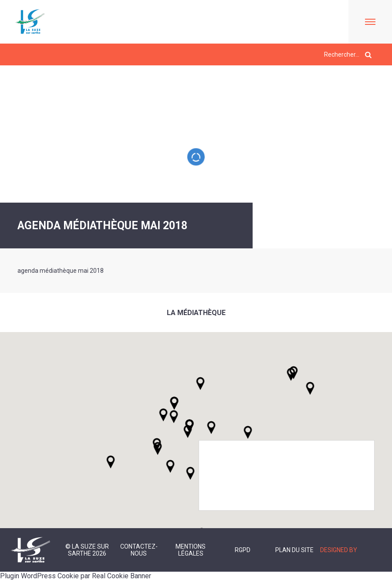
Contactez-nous (139, 550)
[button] (211, 427)
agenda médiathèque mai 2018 (61, 271)
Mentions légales (191, 550)
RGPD (243, 550)
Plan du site (294, 550)
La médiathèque (196, 313)
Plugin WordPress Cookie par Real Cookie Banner (76, 576)
